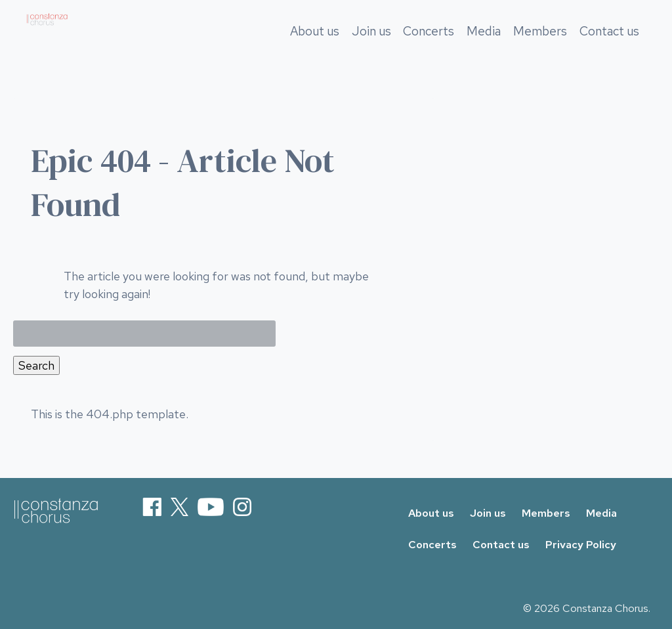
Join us (371, 44)
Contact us (609, 44)
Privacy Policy (581, 545)
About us (315, 44)
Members (540, 44)
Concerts (429, 44)
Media (484, 44)
